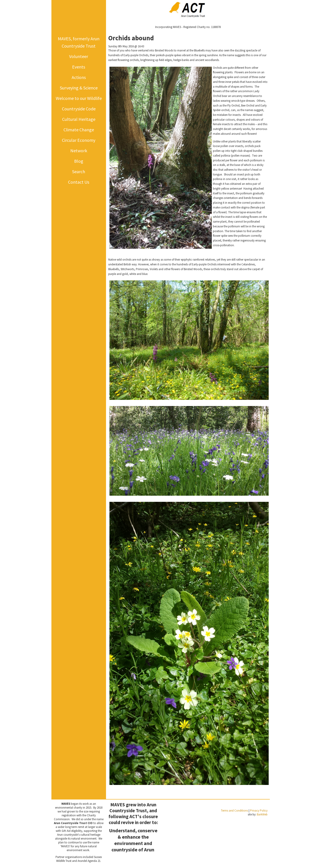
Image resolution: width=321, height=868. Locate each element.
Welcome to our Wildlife (79, 98)
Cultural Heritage (79, 119)
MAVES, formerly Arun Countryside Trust (79, 42)
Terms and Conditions (234, 811)
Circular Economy (79, 140)
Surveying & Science (79, 88)
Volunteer (79, 56)
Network (79, 151)
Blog (79, 161)
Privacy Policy (259, 811)
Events (79, 67)
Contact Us (79, 182)
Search (79, 171)
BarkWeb (262, 814)
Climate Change (79, 130)
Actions (79, 77)
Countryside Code (79, 109)
